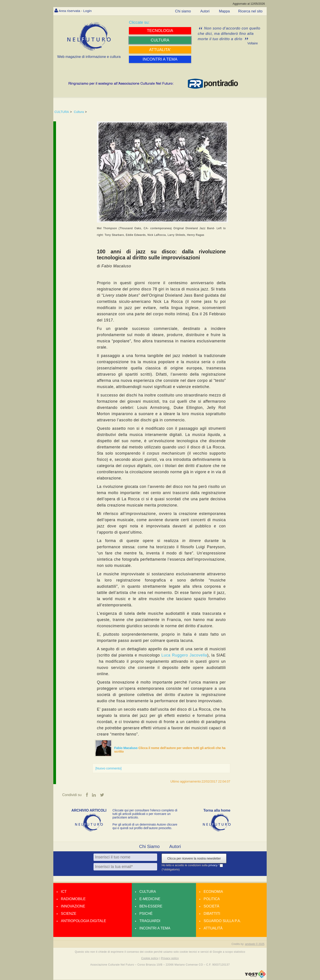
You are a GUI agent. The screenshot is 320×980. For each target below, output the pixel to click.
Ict (64, 892)
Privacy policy (170, 958)
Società (211, 906)
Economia (213, 892)
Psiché (146, 914)
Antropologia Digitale (83, 921)
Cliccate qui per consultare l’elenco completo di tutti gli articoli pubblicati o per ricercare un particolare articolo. (145, 814)
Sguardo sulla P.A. (222, 921)
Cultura (79, 112)
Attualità (213, 928)
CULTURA (62, 112)
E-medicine (150, 899)
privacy (213, 865)
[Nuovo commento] (108, 768)
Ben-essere (151, 906)
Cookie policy (150, 958)
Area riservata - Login (76, 11)
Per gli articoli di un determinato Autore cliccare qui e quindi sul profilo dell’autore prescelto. (145, 826)
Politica (212, 899)
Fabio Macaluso (126, 748)
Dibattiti (212, 914)
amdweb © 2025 (255, 944)
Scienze (69, 914)
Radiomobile (73, 899)
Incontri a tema (155, 928)
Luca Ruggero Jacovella (184, 655)
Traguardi (150, 921)
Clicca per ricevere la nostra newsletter (194, 858)
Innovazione (73, 906)
